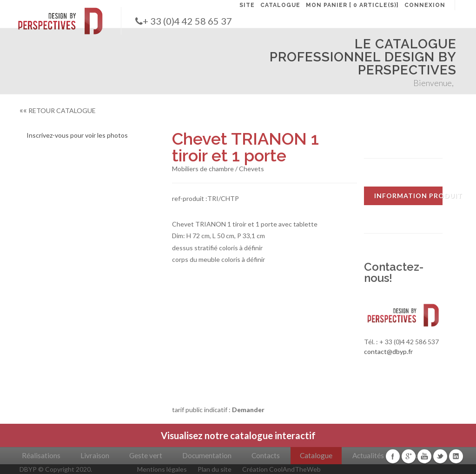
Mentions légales (162, 469)
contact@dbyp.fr (388, 351)
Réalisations (41, 455)
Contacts (266, 455)
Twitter (440, 456)
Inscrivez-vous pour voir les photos (77, 135)
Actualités (368, 455)
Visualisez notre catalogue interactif (238, 435)
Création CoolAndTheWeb (281, 469)
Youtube (424, 456)
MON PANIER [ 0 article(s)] (352, 5)
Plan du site (215, 469)
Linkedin (456, 456)
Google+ (409, 456)
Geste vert (146, 455)
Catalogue (316, 455)
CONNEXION (425, 5)
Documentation (207, 455)
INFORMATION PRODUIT (408, 196)
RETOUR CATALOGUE (58, 110)
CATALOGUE (280, 5)
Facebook (393, 456)
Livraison (95, 455)
